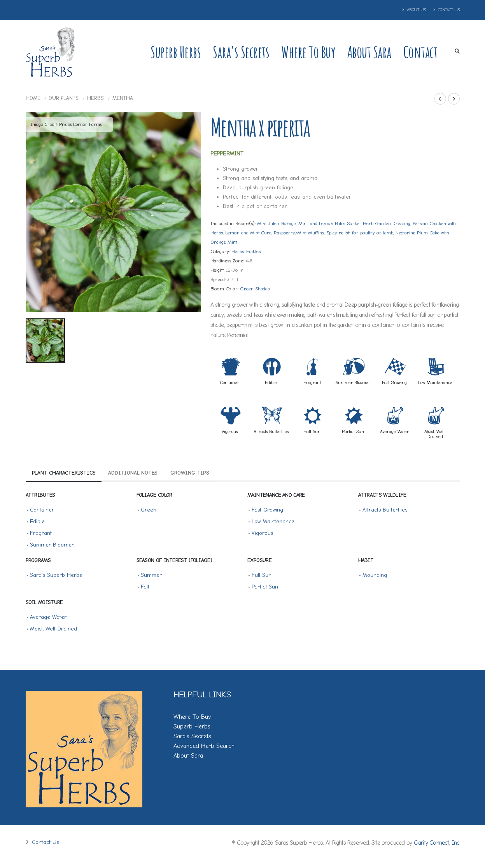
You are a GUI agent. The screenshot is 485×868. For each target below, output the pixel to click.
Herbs (95, 98)
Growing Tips (190, 473)
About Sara (369, 52)
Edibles (253, 251)
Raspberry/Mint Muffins (299, 233)
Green (149, 510)
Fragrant (312, 382)
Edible (271, 382)
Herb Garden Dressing (387, 224)
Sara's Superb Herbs (56, 575)
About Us (414, 10)
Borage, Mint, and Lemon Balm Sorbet (321, 224)
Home (33, 98)
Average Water (394, 431)
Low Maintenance (435, 382)
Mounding (375, 575)
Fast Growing (394, 382)
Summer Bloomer (353, 382)
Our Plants (64, 98)
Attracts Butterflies (271, 431)
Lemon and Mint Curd (248, 233)
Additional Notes (133, 473)
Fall (145, 587)
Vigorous (230, 431)
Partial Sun (353, 431)
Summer (151, 575)
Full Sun (312, 431)
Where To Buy (192, 717)
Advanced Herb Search (204, 746)
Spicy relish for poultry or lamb (360, 233)
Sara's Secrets (241, 52)
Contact (420, 52)
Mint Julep (268, 224)
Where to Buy (308, 52)
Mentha (123, 98)
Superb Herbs (176, 52)
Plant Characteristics (64, 473)
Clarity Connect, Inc (437, 843)
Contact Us (446, 10)
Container (230, 382)
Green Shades (255, 289)
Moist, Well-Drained (435, 434)
